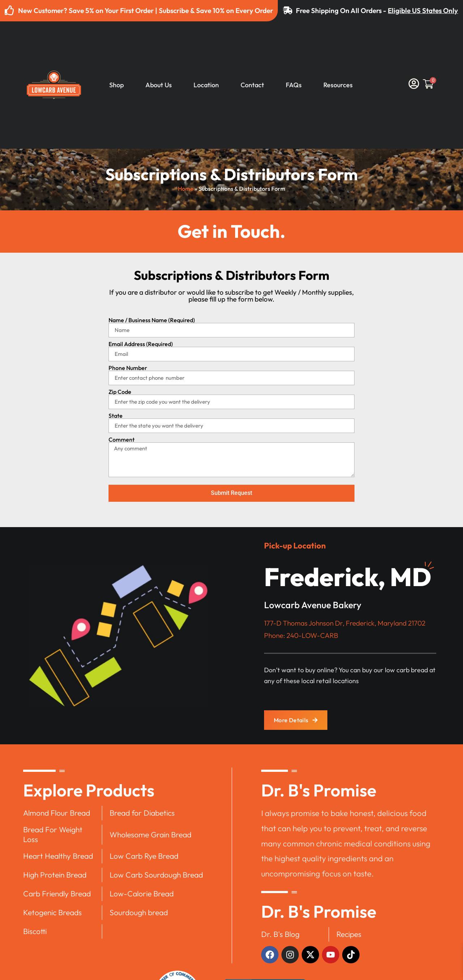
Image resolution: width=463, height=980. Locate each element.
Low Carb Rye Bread (144, 856)
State (116, 416)
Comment (122, 439)
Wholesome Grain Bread (150, 834)
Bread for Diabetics (142, 813)
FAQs (294, 85)
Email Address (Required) (141, 344)
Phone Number (128, 368)
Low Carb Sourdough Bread (156, 875)
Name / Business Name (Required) (152, 320)
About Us (159, 85)
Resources (338, 85)
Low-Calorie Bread (142, 893)
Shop (116, 85)
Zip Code (120, 392)
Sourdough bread (139, 912)
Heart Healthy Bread (58, 856)
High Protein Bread (55, 875)
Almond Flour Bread (57, 813)
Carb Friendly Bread (57, 893)
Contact (252, 85)
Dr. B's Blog (280, 934)
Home (186, 189)
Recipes (349, 934)
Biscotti (35, 931)
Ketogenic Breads (52, 912)
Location (206, 85)
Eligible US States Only (423, 10)
